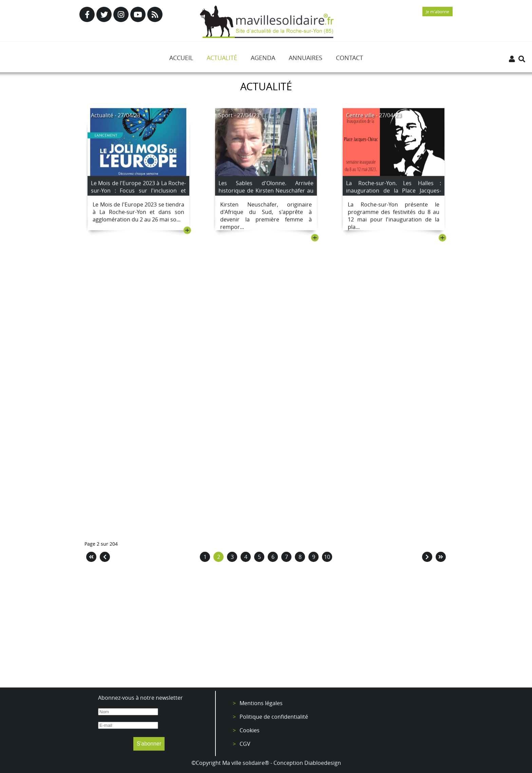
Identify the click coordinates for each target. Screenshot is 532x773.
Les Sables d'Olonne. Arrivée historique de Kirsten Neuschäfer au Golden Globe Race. (266, 192)
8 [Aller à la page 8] (300, 557)
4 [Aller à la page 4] (246, 557)
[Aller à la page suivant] (427, 557)
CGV (245, 744)
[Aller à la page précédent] (105, 557)
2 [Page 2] (219, 557)
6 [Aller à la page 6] (273, 557)
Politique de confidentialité (274, 717)
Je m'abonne (438, 12)
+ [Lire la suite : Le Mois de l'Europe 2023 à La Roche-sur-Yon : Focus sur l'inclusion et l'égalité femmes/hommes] (187, 231)
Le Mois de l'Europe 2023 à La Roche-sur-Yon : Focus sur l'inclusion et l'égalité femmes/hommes (138, 192)
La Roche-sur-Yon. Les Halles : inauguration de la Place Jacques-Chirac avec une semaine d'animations (394, 195)
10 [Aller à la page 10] (327, 557)
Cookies (250, 730)
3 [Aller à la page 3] (232, 557)
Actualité (222, 58)
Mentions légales (261, 703)
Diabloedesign (323, 763)
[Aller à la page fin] (441, 557)
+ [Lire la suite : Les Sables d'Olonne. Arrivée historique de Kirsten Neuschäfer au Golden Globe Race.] (315, 239)
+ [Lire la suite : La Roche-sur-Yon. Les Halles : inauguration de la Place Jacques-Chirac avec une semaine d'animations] (442, 239)
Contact (349, 58)
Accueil (181, 58)
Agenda (263, 58)
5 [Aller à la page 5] (259, 557)
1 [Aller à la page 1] (205, 557)
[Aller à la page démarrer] (91, 557)
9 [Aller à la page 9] (314, 557)
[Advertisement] (266, 626)
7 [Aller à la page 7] (287, 557)
